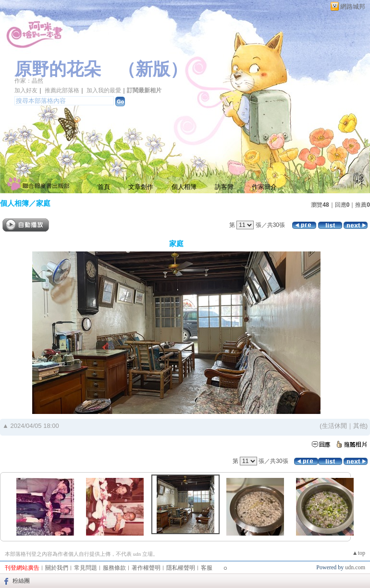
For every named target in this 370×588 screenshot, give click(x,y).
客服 (207, 568)
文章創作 (141, 187)
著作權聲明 (146, 568)
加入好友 (26, 90)
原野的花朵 (58, 69)
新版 (153, 69)
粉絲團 (21, 581)
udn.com (355, 567)
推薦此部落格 (62, 90)
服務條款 (114, 568)
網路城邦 (353, 6)
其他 (359, 426)
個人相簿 (184, 187)
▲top (359, 553)
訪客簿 (224, 187)
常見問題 (86, 568)
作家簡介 (264, 187)
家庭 (43, 203)
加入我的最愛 (104, 90)
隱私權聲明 (181, 568)
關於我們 (57, 568)
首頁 (104, 187)
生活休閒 (334, 426)
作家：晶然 (29, 81)
